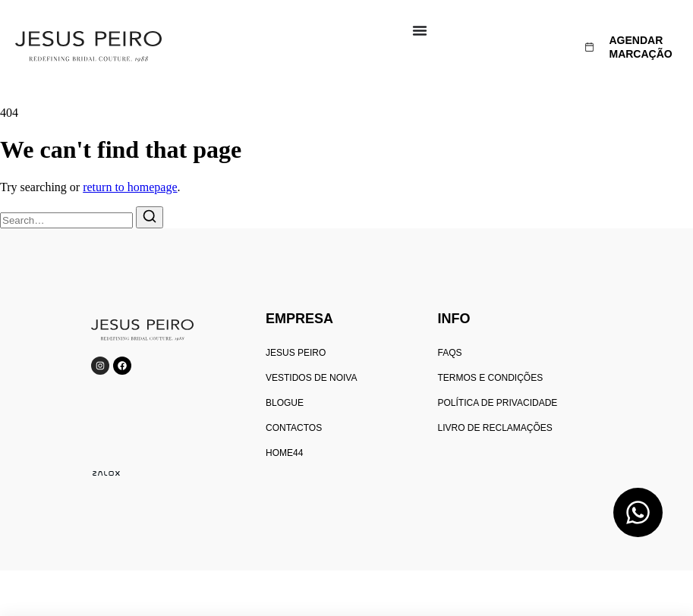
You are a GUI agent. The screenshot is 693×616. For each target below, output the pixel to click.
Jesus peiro (296, 353)
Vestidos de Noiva (311, 378)
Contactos (294, 428)
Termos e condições (490, 378)
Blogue (285, 403)
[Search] (150, 217)
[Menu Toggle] (420, 30)
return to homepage (130, 187)
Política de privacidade (497, 403)
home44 (284, 453)
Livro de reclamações (495, 428)
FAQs (449, 353)
